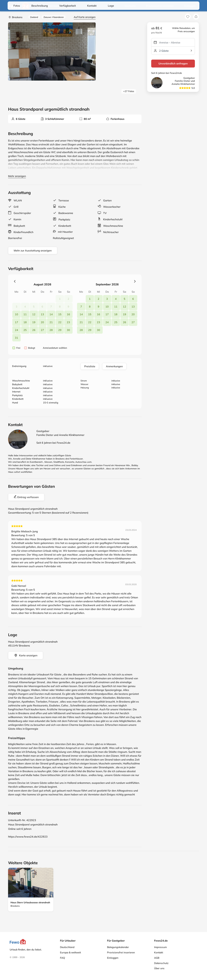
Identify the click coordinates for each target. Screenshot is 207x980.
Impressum (160, 947)
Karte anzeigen (26, 655)
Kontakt (159, 952)
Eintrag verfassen (26, 497)
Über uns (159, 968)
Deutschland (67, 947)
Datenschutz (161, 963)
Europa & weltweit (70, 952)
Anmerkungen (114, 366)
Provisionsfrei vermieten (160, 6)
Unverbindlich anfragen (173, 63)
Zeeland (34, 17)
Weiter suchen (51, 6)
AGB (157, 958)
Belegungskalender (118, 947)
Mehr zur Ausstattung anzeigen (33, 250)
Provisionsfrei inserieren (121, 952)
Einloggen (190, 6)
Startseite (130, 6)
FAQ (63, 958)
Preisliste (90, 366)
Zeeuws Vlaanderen (54, 17)
